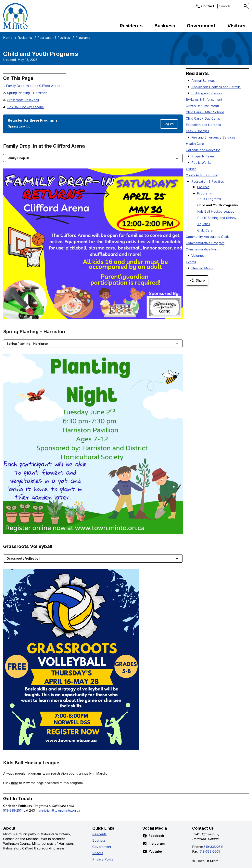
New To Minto (202, 268)
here (15, 783)
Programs (83, 38)
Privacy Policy (103, 859)
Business (165, 26)
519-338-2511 (13, 810)
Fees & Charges (197, 131)
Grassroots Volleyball (23, 100)
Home (8, 38)
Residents (131, 26)
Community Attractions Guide (208, 237)
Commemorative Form (202, 249)
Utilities (191, 169)
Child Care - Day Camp (203, 118)
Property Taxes (203, 156)
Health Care (195, 144)
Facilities (203, 187)
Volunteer (199, 256)
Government (201, 26)
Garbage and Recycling (203, 150)
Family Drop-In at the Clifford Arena (33, 86)
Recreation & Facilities (54, 38)
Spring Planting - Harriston (27, 93)
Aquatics (204, 224)
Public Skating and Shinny (217, 218)
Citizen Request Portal (202, 106)
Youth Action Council (202, 175)
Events (191, 262)
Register (169, 124)
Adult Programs (209, 199)
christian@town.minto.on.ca (60, 810)
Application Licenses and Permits (216, 87)
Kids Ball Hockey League (25, 107)
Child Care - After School (205, 112)
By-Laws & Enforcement (204, 100)
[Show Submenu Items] (188, 81)
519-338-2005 (210, 851)
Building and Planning (207, 93)
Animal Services (203, 81)
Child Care (205, 230)
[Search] (246, 6)
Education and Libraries (203, 125)
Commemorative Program (205, 243)
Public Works (201, 163)
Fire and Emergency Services (213, 137)
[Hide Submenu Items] (188, 181)
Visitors (236, 26)
